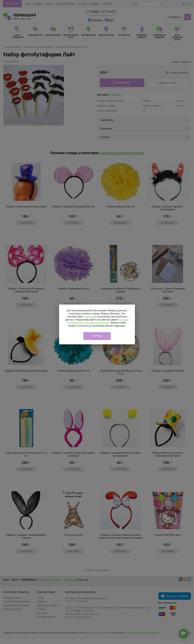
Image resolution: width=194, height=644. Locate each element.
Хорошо (97, 336)
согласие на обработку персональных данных (98, 321)
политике (89, 317)
